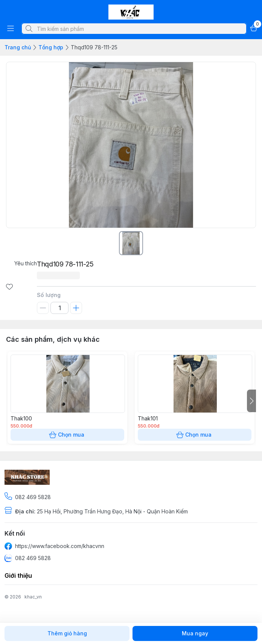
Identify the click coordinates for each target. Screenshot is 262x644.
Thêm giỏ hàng (67, 633)
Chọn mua (67, 435)
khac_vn (33, 597)
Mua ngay (195, 633)
